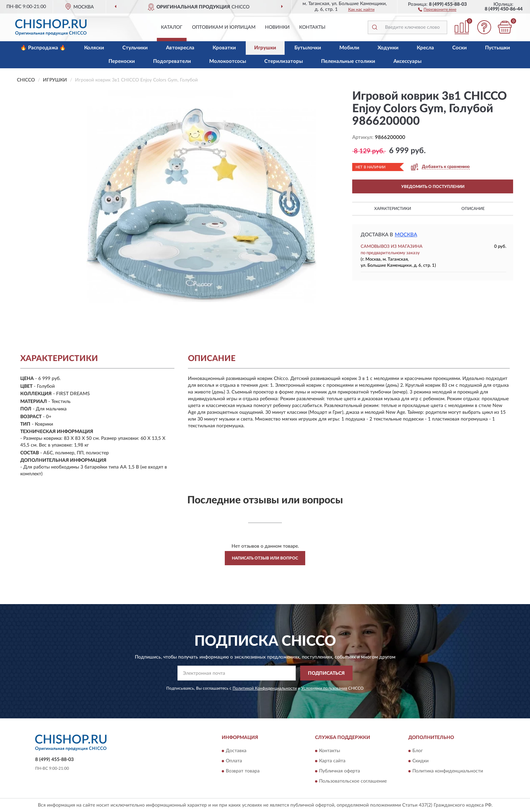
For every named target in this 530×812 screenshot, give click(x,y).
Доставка (236, 751)
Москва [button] (406, 235)
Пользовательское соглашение (353, 781)
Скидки (420, 761)
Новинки (277, 27)
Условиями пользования (324, 688)
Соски (460, 48)
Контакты (312, 27)
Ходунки (388, 48)
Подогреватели (172, 61)
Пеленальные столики (348, 61)
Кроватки (224, 48)
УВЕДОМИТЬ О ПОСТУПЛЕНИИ (433, 187)
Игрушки (265, 48)
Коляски (94, 48)
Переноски (122, 61)
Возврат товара (243, 771)
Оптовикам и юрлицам (224, 27)
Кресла (425, 48)
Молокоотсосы (228, 61)
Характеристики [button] (393, 209)
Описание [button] (473, 209)
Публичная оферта (340, 771)
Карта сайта (332, 761)
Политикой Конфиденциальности (265, 688)
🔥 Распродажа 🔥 (43, 48)
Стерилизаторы (284, 61)
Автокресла (180, 48)
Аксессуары (407, 61)
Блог (418, 751)
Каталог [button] (172, 27)
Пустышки (498, 48)
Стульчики (135, 48)
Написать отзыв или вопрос (265, 558)
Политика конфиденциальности (448, 771)
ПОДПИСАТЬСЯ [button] (326, 673)
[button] (437, 9)
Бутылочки (308, 48)
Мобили (349, 48)
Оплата (234, 761)
